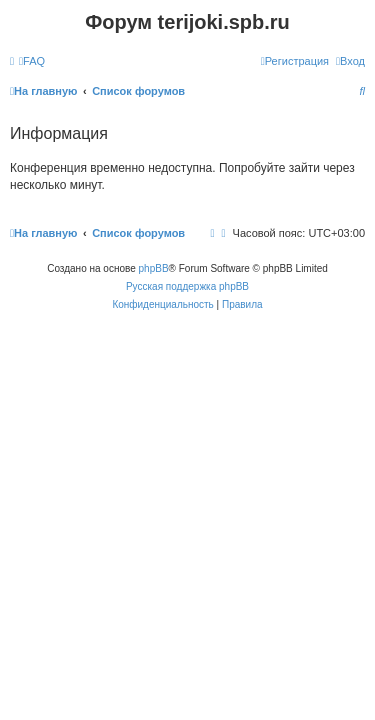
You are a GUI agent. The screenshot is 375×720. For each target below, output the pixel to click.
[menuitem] (32, 61)
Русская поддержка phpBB (187, 286)
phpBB (154, 268)
